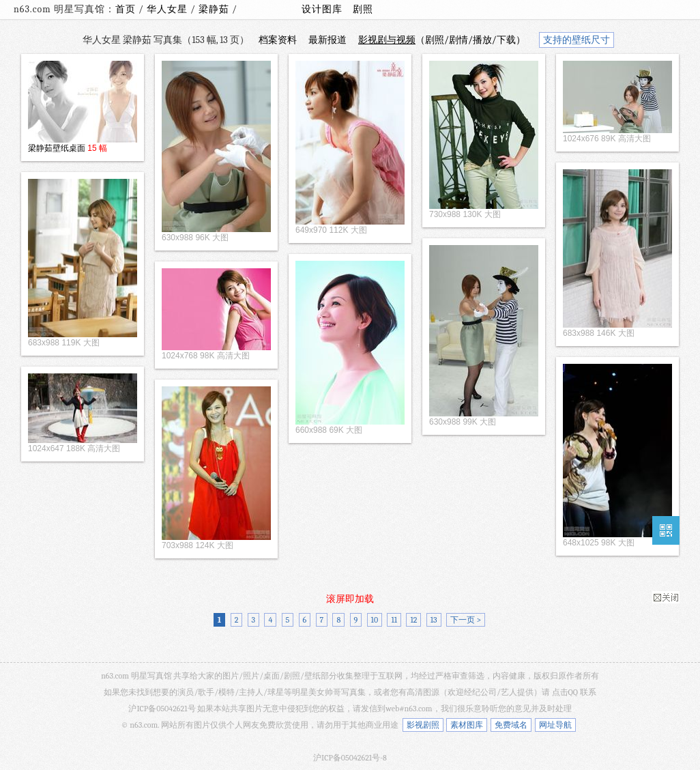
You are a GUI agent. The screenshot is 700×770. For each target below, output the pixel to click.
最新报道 (327, 40)
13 (434, 620)
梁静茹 (215, 9)
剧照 (363, 9)
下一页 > (466, 620)
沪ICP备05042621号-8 (350, 758)
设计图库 (322, 9)
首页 (126, 9)
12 (413, 620)
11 (394, 620)
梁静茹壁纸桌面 (57, 148)
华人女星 (169, 9)
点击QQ (565, 692)
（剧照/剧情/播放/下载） (442, 40)
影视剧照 (423, 725)
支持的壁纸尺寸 (577, 40)
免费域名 (511, 725)
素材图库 (467, 725)
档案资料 (278, 40)
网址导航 (555, 725)
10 (375, 620)
